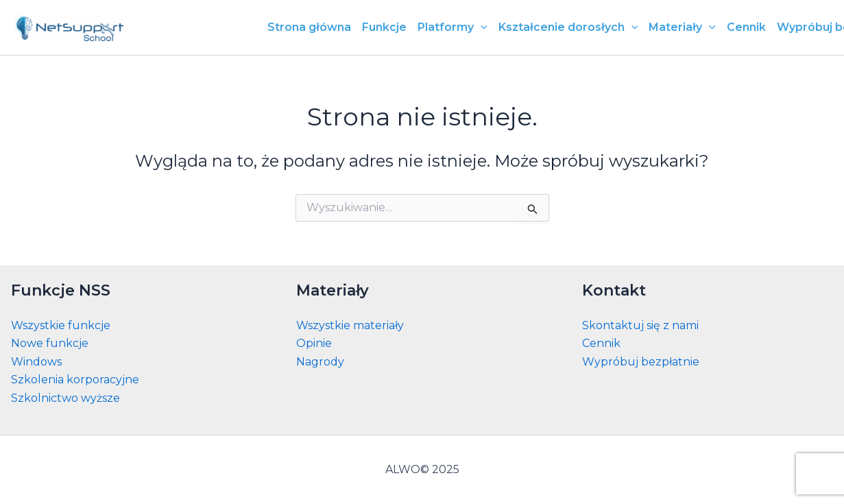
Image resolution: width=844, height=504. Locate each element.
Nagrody (320, 362)
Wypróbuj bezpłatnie (641, 362)
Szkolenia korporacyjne (75, 380)
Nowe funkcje (50, 343)
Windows (36, 362)
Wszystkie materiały (350, 325)
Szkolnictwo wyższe (65, 398)
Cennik (601, 343)
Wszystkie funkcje (61, 325)
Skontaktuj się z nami (640, 325)
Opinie (314, 343)
